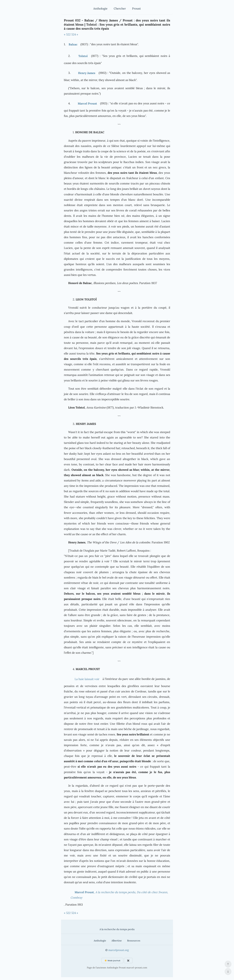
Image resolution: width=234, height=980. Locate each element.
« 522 (67, 34)
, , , (119, 895)
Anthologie (100, 8)
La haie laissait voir (87, 679)
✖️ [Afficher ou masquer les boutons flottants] (128, 961)
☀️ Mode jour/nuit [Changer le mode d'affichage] (112, 961)
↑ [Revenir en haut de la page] (228, 964)
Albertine (117, 941)
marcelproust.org (118, 950)
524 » (75, 34)
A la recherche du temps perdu (117, 929)
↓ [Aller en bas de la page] (228, 971)
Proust (136, 8)
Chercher (120, 8)
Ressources (134, 941)
